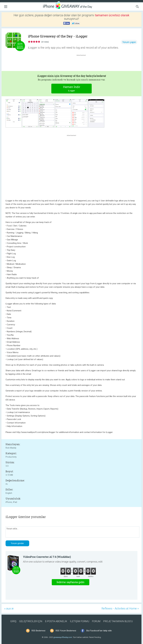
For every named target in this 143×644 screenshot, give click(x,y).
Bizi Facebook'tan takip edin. (99, 631)
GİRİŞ (13, 621)
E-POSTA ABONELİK (56, 621)
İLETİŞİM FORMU (80, 621)
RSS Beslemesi (38, 631)
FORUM (96, 621)
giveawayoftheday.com (63, 637)
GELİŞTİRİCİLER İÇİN (31, 621)
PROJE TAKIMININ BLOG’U (118, 621)
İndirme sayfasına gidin (70, 582)
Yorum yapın (129, 42)
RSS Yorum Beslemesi (66, 631)
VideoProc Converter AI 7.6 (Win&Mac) (47, 557)
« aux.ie (9, 608)
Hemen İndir (72, 89)
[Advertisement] (83, 63)
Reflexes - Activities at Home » (120, 608)
